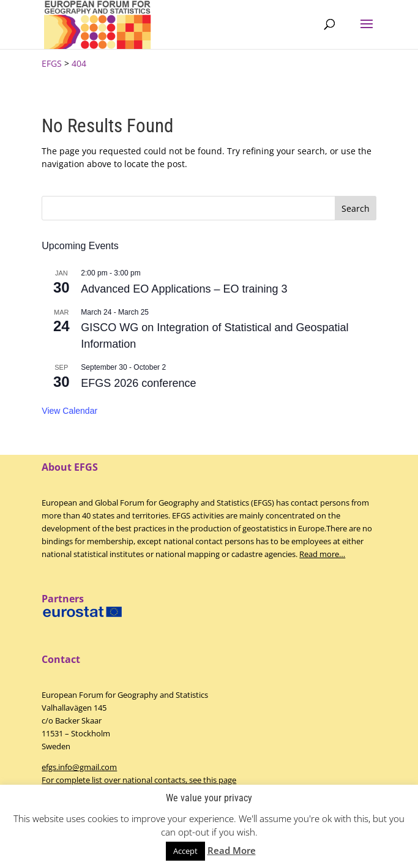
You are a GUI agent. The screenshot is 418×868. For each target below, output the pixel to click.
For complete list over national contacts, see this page (139, 780)
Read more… (322, 554)
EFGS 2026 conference (138, 383)
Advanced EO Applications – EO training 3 (184, 289)
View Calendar (69, 411)
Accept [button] (185, 851)
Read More (232, 850)
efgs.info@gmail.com (79, 767)
